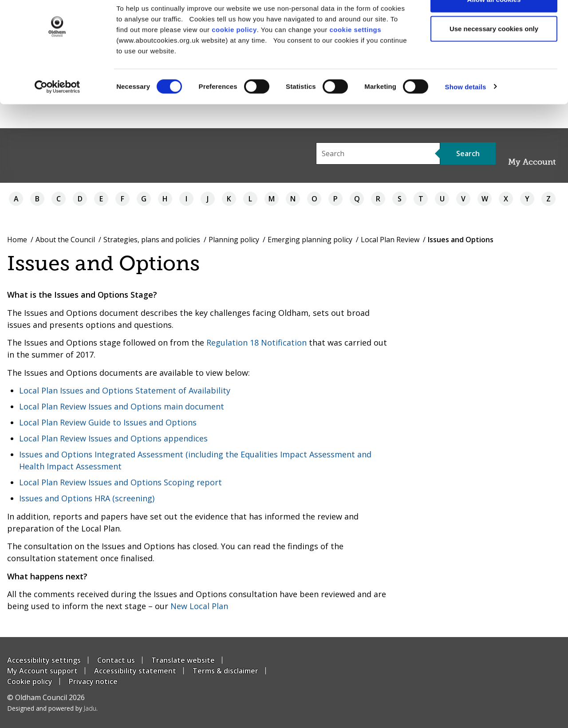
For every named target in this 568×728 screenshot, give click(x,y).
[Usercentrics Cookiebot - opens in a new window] (57, 111)
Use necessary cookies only (494, 53)
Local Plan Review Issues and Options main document (122, 406)
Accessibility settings (44, 660)
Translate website (183, 660)
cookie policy (234, 53)
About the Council (65, 240)
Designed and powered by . (52, 708)
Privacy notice (93, 681)
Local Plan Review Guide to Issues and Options (108, 422)
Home (17, 240)
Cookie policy (30, 681)
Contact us (116, 660)
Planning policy (234, 240)
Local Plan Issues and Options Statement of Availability (125, 390)
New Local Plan (199, 606)
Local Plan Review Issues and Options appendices (113, 438)
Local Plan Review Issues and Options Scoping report (120, 482)
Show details (466, 111)
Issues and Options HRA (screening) (87, 498)
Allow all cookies (494, 23)
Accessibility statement (135, 671)
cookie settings (355, 53)
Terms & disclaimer (225, 671)
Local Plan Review (390, 240)
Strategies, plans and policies (152, 240)
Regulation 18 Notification (256, 342)
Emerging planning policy (310, 240)
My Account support (42, 671)
